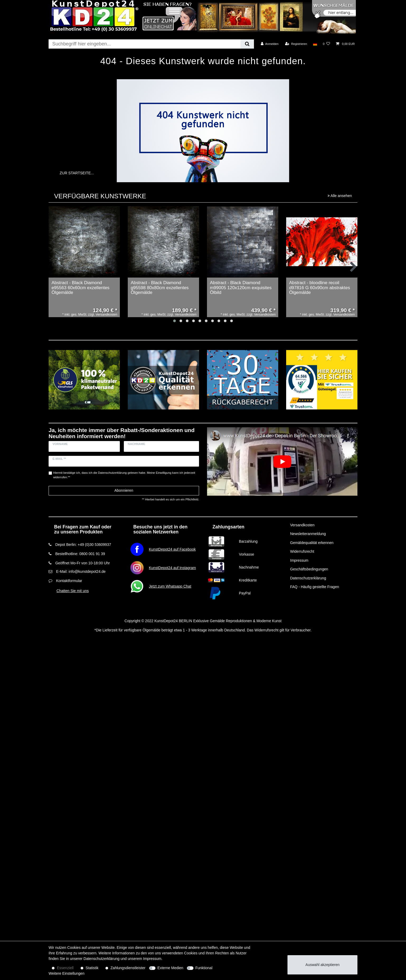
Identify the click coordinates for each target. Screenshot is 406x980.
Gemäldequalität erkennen (312, 543)
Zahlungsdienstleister (128, 968)
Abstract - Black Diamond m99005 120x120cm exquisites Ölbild (241, 288)
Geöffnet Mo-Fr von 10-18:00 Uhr (82, 563)
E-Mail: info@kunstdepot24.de (81, 571)
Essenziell (65, 968)
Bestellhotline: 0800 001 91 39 (80, 554)
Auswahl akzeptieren (322, 965)
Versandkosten (302, 525)
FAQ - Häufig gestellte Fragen (315, 587)
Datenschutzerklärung (308, 578)
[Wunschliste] (326, 44)
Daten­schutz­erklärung (101, 959)
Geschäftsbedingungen (309, 569)
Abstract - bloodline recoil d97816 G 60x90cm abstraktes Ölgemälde (320, 288)
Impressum (299, 560)
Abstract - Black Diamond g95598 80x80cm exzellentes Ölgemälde (160, 288)
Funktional (204, 968)
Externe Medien (170, 968)
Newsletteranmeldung (308, 534)
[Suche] (247, 44)
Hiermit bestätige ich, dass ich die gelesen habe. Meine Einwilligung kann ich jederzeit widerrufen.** (124, 475)
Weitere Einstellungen (67, 973)
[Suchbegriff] (145, 44)
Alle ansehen (340, 196)
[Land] (315, 44)
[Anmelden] (270, 44)
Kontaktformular (69, 581)
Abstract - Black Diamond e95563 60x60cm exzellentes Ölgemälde (80, 288)
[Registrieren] (296, 44)
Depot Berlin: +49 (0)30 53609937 (83, 545)
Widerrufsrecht (302, 551)
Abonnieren (124, 490)
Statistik (92, 968)
